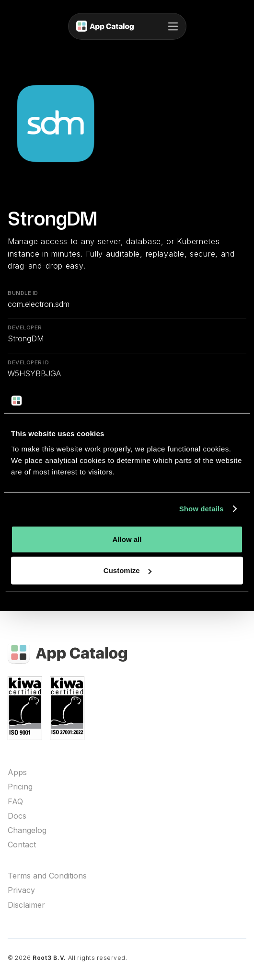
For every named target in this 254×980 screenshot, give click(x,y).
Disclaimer (26, 905)
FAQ (15, 802)
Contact (22, 845)
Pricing (20, 787)
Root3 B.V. (49, 958)
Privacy (21, 890)
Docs (17, 816)
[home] (105, 26)
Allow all (127, 539)
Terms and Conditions (47, 876)
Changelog (27, 830)
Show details (202, 509)
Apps (17, 772)
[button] (173, 26)
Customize (127, 570)
